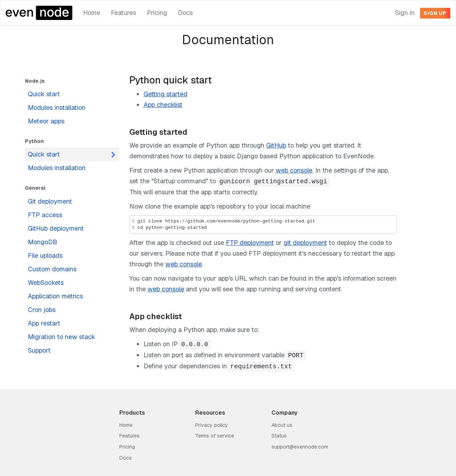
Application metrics (55, 296)
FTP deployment (250, 243)
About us (282, 425)
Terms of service (215, 436)
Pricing (157, 13)
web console (294, 170)
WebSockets (46, 283)
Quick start (44, 94)
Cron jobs (42, 310)
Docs (185, 13)
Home (92, 13)
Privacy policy (212, 425)
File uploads (45, 255)
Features (123, 13)
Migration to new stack (61, 337)
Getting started (165, 94)
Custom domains (52, 269)
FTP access (45, 215)
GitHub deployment (56, 228)
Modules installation (57, 108)
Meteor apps (46, 121)
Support (39, 350)
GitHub (276, 145)
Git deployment (50, 201)
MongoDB (43, 242)
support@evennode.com (300, 447)
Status (279, 436)
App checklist (163, 105)
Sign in (405, 13)
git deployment (305, 243)
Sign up (435, 13)
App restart (44, 323)
